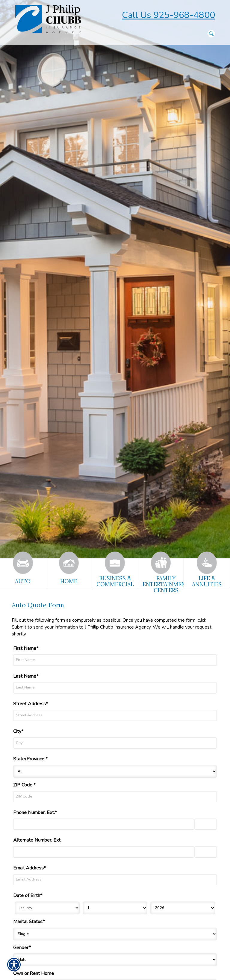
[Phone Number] (104, 824)
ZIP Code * (24, 785)
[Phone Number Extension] (206, 824)
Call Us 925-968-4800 (168, 15)
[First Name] (115, 660)
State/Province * (30, 759)
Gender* (22, 948)
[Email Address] (115, 880)
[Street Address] (115, 715)
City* (18, 731)
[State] (115, 771)
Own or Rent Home (34, 973)
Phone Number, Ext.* (35, 813)
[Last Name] (115, 688)
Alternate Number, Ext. (37, 840)
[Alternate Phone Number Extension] (206, 852)
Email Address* (29, 868)
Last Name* (26, 676)
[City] (115, 743)
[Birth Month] (47, 908)
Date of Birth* (28, 896)
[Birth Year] (183, 908)
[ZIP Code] (115, 797)
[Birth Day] (115, 908)
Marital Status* (29, 922)
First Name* (26, 648)
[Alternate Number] (104, 852)
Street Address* (31, 704)
